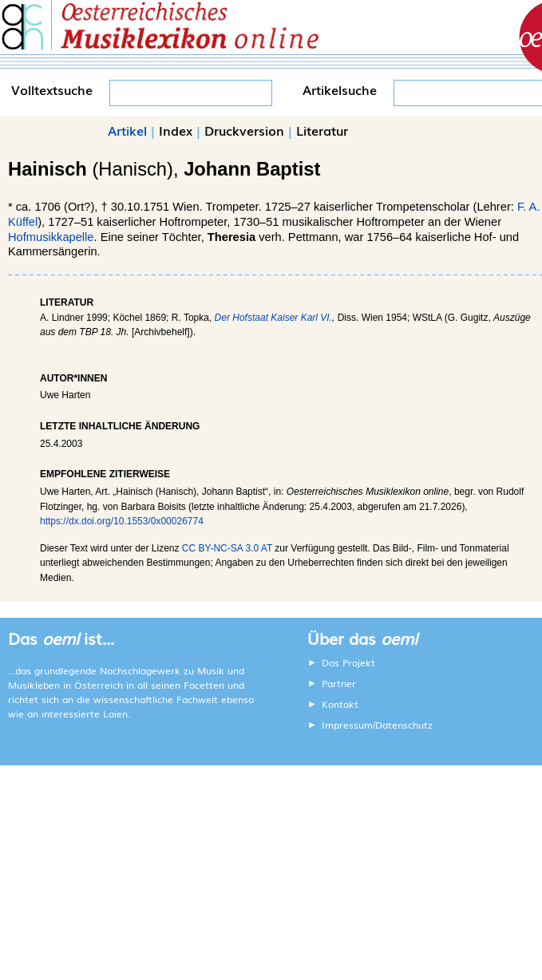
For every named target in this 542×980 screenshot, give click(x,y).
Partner (339, 683)
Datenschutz (404, 725)
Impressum (347, 725)
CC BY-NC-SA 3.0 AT (227, 548)
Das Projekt (348, 662)
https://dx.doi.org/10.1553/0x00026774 (122, 521)
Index (176, 130)
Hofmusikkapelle (51, 237)
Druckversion (244, 130)
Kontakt (340, 704)
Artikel (127, 130)
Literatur (322, 130)
